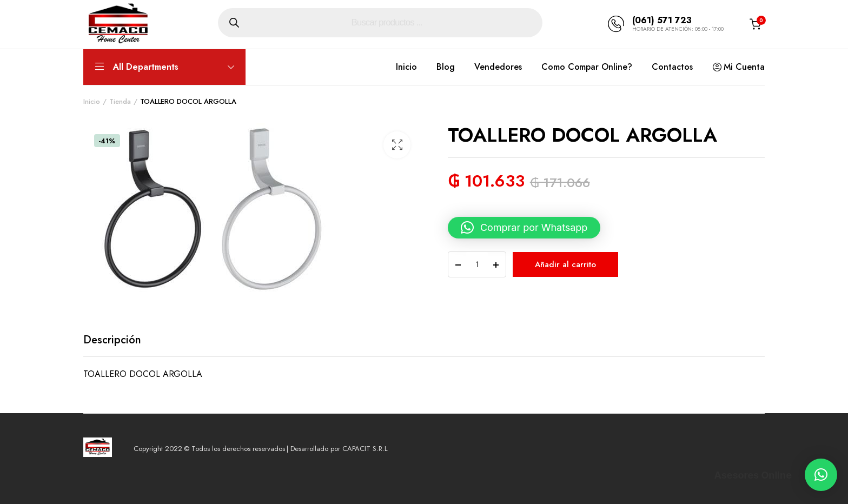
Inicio (406, 67)
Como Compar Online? (587, 67)
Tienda (120, 101)
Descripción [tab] (112, 340)
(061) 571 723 (662, 20)
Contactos (672, 67)
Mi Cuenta (738, 67)
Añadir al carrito (565, 264)
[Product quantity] (477, 264)
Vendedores (498, 67)
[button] (397, 145)
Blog (446, 67)
